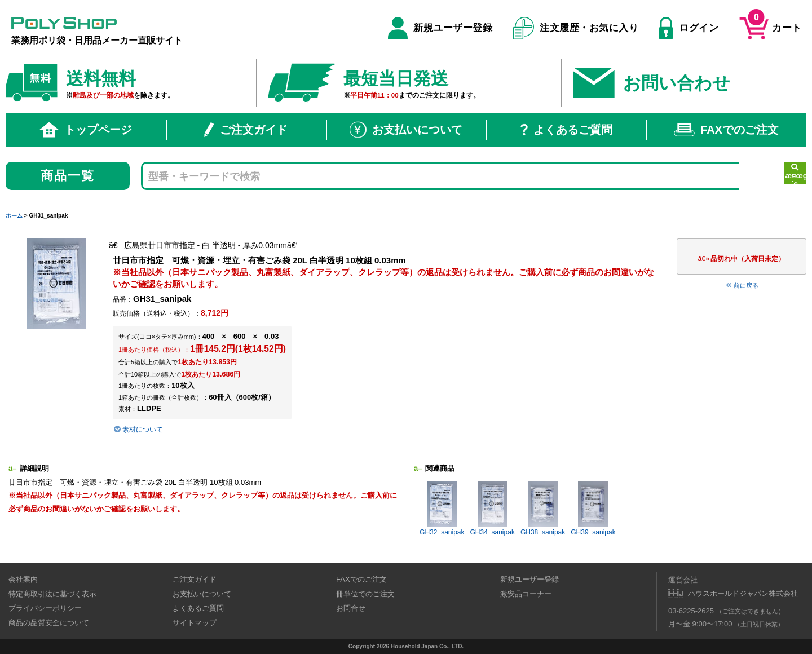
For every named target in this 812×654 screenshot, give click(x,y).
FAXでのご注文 (726, 130)
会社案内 (23, 579)
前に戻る (742, 285)
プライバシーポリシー (45, 608)
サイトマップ (195, 623)
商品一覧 (68, 176)
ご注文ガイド (246, 130)
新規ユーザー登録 (440, 28)
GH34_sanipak (493, 509)
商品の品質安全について (49, 623)
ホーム (14, 216)
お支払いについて (406, 130)
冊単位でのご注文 (365, 594)
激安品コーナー (526, 594)
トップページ (86, 130)
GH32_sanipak (442, 509)
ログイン (689, 28)
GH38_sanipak (543, 509)
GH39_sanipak (593, 509)
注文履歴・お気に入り (576, 28)
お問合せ (351, 608)
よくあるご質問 (566, 130)
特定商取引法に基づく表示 (52, 594)
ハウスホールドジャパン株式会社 (743, 593)
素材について (138, 430)
